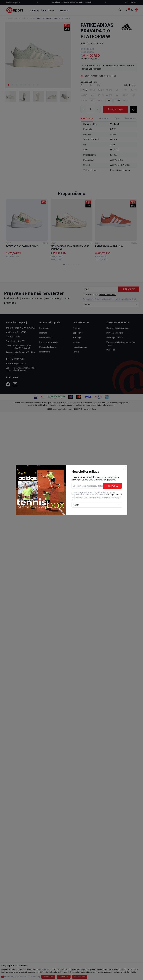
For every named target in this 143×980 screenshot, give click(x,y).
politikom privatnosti (113, 494)
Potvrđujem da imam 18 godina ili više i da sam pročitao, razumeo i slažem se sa (98, 493)
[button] (125, 468)
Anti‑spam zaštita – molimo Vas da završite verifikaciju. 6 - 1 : (96, 498)
